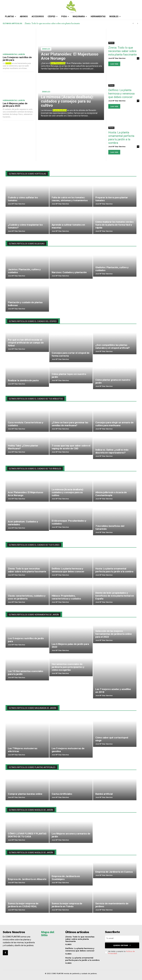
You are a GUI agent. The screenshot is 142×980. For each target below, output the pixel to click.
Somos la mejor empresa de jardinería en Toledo (67, 905)
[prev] (133, 23)
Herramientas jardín (14, 54)
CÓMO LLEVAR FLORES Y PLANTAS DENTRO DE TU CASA (27, 835)
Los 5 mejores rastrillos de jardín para (17, 59)
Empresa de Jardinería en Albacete (27, 879)
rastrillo (8, 63)
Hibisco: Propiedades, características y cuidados (66, 597)
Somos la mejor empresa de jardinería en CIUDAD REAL (23, 905)
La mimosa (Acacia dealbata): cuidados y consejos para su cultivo (67, 101)
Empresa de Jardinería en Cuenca (114, 872)
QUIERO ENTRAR (122, 945)
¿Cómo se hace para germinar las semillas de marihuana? (70, 424)
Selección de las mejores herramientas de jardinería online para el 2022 (114, 634)
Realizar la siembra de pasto (23, 380)
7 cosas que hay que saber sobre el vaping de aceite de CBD (71, 447)
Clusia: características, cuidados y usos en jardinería (27, 597)
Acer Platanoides (58, 63)
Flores (111, 43)
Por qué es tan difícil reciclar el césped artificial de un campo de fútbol (26, 343)
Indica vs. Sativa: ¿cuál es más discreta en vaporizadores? (112, 451)
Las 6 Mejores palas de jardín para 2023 (15, 105)
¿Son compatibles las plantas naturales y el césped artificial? (113, 346)
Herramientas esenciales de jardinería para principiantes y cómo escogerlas (68, 667)
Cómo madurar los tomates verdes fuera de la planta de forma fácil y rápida (114, 225)
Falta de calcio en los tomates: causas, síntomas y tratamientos (70, 199)
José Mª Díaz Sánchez (117, 58)
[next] (137, 23)
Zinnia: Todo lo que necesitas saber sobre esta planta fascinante (52, 23)
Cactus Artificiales (62, 794)
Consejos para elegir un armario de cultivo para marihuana (114, 424)
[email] (122, 938)
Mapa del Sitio (47, 933)
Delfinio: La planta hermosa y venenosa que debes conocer (121, 94)
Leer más (114, 64)
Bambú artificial (104, 794)
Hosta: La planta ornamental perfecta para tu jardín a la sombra (121, 138)
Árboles (46, 49)
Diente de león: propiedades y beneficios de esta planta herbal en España (115, 596)
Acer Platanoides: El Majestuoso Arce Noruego (70, 56)
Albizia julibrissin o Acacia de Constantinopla (111, 494)
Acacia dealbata (60, 110)
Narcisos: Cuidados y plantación (69, 272)
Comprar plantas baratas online (25, 794)
